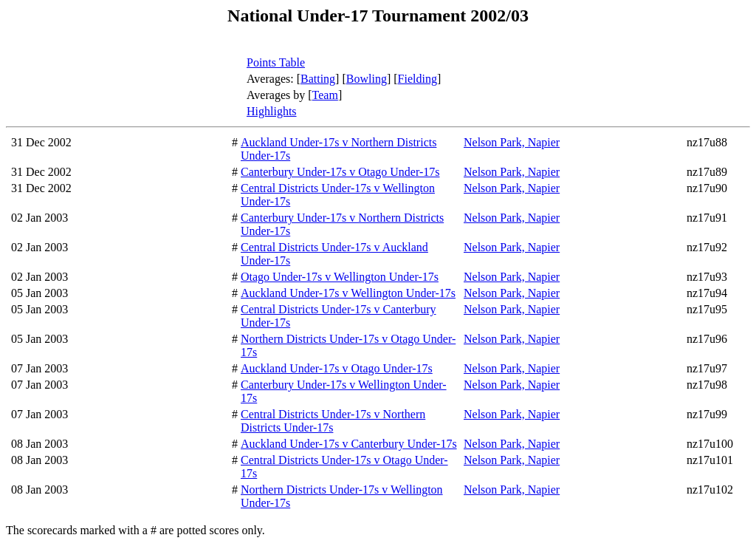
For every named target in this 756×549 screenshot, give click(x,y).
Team (325, 95)
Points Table (276, 62)
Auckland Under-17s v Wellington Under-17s (348, 293)
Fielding (417, 79)
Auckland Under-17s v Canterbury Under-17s (349, 444)
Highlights (272, 111)
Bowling (367, 79)
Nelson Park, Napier (512, 142)
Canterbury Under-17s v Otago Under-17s (340, 172)
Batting (318, 79)
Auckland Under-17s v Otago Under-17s (337, 368)
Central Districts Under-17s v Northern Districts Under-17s (333, 421)
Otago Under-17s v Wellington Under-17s (340, 277)
